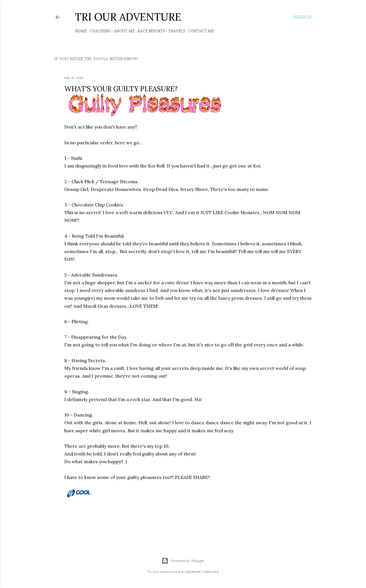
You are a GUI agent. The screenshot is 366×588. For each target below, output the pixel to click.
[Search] (303, 17)
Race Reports (151, 31)
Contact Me (201, 31)
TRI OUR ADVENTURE (128, 17)
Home (81, 31)
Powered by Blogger (183, 561)
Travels (177, 31)
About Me (124, 31)
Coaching (100, 31)
